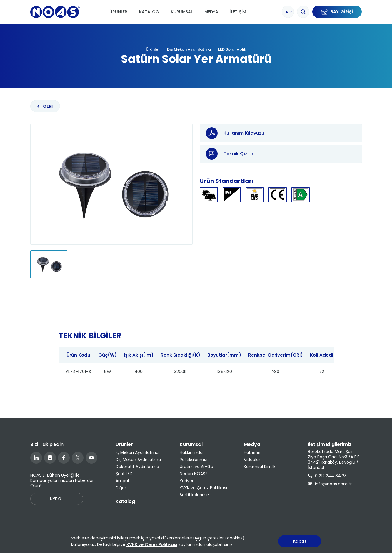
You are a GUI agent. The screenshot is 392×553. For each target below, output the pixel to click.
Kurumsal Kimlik (260, 467)
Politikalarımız (193, 460)
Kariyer (187, 481)
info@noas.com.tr (330, 484)
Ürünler (118, 12)
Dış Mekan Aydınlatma (189, 49)
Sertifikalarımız (195, 495)
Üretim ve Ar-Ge (196, 467)
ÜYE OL (57, 499)
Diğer (121, 488)
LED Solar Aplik (232, 49)
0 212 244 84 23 (327, 476)
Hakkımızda (191, 452)
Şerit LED (124, 474)
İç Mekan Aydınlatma (137, 452)
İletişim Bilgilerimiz (330, 444)
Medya (211, 12)
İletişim (238, 12)
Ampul (122, 481)
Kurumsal (182, 12)
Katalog (149, 12)
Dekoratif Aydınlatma (137, 467)
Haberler (252, 452)
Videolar (252, 460)
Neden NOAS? (194, 474)
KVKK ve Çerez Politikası (203, 488)
